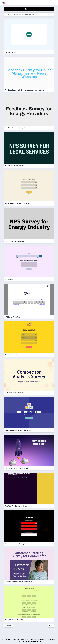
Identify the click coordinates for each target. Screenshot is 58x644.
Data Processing (36, 641)
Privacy (19, 641)
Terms (53, 639)
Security (25, 641)
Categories (29, 9)
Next (51, 626)
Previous (9, 626)
